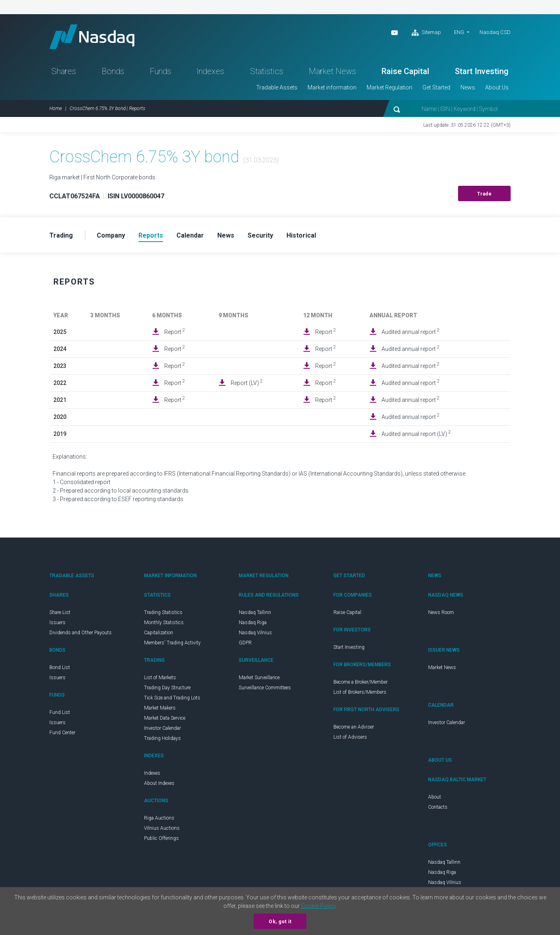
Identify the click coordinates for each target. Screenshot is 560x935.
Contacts (438, 807)
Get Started (436, 87)
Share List (60, 612)
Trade (485, 194)
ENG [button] (459, 32)
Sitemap (426, 33)
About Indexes (159, 783)
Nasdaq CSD (495, 32)
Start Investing (482, 71)
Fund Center (62, 733)
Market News (332, 71)
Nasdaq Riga (253, 623)
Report (175, 331)
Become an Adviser (354, 727)
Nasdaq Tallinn (255, 612)
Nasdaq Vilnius (255, 633)
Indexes (210, 71)
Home (56, 108)
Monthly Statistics (164, 623)
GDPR (245, 643)
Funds (160, 71)
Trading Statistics (163, 612)
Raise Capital (405, 71)
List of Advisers (350, 737)
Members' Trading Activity (172, 643)
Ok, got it (280, 922)
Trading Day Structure (167, 688)
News (468, 87)
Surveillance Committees (265, 688)
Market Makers (160, 708)
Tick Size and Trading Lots (172, 698)
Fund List (60, 712)
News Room (441, 612)
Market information (332, 87)
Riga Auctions (159, 818)
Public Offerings (161, 838)
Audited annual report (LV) (416, 433)
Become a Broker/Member (361, 682)
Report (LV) (247, 382)
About (435, 797)
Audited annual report (410, 331)
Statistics (267, 71)
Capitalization (159, 633)
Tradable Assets (277, 87)
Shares (64, 71)
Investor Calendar (162, 728)
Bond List (60, 667)
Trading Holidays (162, 738)
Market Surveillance (259, 678)
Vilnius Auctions (162, 828)
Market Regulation (389, 87)
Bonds (113, 71)
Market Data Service (165, 718)
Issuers (57, 623)
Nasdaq (92, 37)
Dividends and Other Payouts (81, 633)
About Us (497, 87)
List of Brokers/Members (360, 692)
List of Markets (160, 678)
